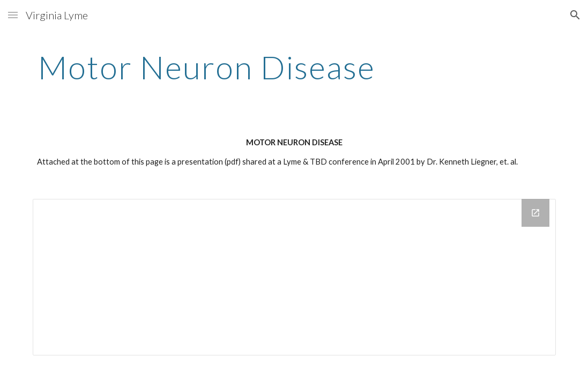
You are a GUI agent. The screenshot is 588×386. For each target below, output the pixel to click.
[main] (207, 67)
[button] (13, 15)
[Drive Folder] (294, 277)
